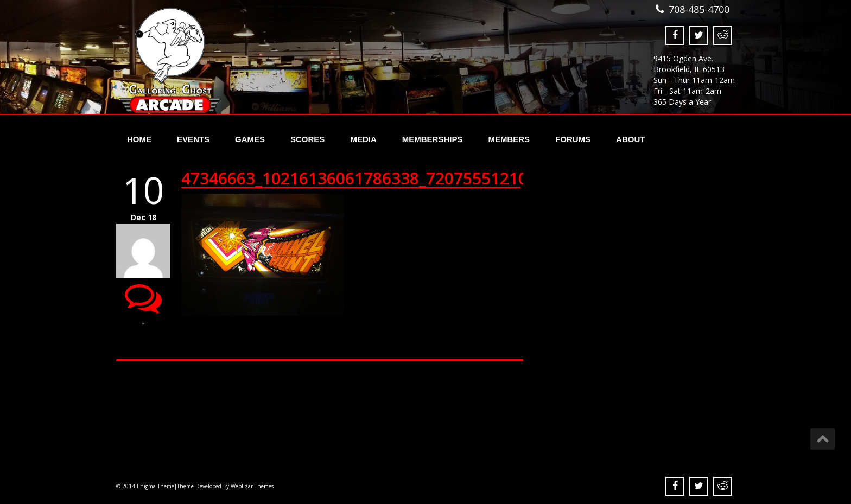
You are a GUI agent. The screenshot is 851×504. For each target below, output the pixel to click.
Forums (573, 139)
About (630, 139)
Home (139, 139)
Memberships (433, 139)
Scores (307, 139)
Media (363, 139)
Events (193, 139)
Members (509, 139)
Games (250, 139)
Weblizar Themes (252, 486)
